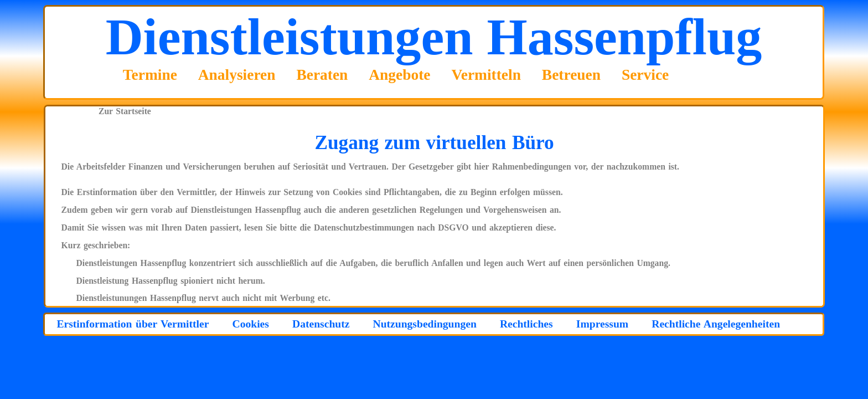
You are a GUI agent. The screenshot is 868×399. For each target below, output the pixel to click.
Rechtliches (526, 324)
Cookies (250, 324)
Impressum (602, 324)
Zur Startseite (125, 111)
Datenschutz (321, 324)
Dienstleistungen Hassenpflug (434, 37)
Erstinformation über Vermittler (133, 324)
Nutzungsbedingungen (425, 324)
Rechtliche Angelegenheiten (716, 324)
